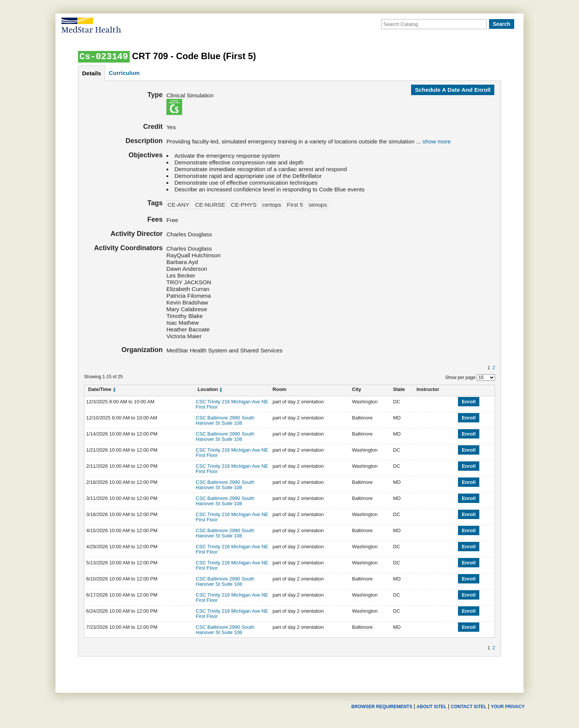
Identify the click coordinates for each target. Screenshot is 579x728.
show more (437, 141)
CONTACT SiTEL (469, 707)
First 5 (295, 205)
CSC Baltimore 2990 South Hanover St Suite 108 (225, 420)
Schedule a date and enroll (453, 90)
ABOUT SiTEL (432, 707)
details (91, 73)
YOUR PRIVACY (508, 707)
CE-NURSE (210, 205)
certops (272, 205)
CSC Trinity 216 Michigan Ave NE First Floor (232, 404)
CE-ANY (178, 205)
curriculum (124, 73)
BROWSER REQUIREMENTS (382, 707)
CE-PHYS (244, 205)
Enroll (469, 402)
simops (318, 205)
